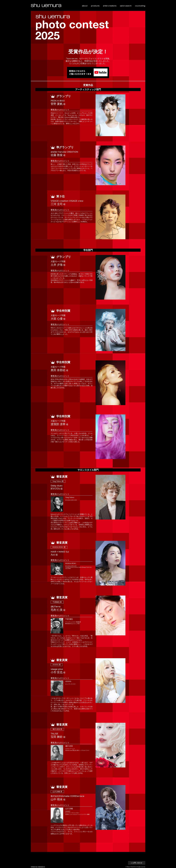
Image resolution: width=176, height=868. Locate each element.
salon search (126, 6)
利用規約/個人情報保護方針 (38, 867)
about (85, 6)
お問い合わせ (137, 863)
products (95, 6)
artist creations (110, 6)
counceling (140, 6)
